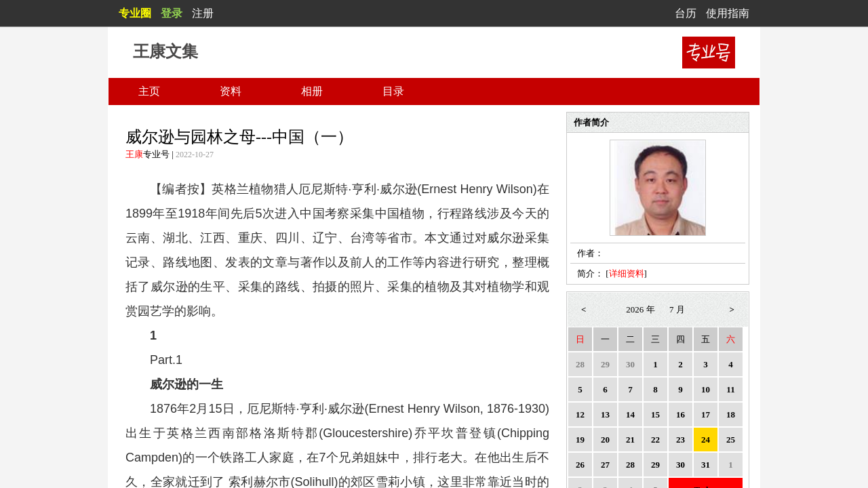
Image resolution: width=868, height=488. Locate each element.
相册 (312, 91)
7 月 (677, 309)
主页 (149, 91)
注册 (203, 13)
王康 (134, 154)
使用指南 (728, 13)
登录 (172, 13)
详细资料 (627, 273)
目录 (393, 91)
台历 (686, 13)
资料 (231, 91)
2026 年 (640, 309)
